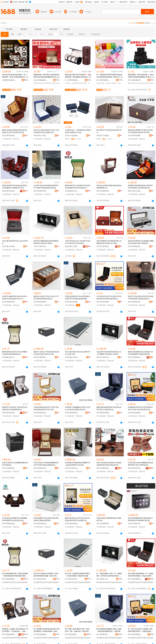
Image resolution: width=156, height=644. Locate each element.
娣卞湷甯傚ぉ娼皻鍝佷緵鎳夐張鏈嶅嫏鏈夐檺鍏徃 (104, 579)
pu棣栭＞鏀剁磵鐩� (72, 83)
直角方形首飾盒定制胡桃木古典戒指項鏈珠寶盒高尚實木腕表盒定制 (109, 464)
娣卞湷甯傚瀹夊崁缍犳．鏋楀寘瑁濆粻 (104, 634)
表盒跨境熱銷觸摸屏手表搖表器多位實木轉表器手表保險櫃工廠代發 (140, 519)
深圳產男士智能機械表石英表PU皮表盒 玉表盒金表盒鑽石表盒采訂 (78, 408)
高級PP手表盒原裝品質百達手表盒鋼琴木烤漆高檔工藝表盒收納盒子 (140, 298)
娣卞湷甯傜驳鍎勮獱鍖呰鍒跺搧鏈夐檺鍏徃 (41, 634)
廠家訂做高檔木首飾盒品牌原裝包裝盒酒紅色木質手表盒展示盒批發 (15, 131)
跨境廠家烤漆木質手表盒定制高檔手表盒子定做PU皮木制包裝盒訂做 (140, 408)
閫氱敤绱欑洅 (38, 83)
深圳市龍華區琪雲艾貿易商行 (41, 191)
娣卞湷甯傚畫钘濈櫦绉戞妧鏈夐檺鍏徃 (135, 80)
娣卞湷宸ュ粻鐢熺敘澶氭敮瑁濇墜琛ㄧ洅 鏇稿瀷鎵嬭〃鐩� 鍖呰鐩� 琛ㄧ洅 (78, 575)
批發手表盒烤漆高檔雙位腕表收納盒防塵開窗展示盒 (109, 187)
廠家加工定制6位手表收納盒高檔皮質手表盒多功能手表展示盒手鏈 (46, 353)
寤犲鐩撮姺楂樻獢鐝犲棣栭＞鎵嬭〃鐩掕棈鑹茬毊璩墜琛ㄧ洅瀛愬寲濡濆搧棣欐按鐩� (109, 630)
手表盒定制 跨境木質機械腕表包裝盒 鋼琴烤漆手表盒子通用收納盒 (141, 464)
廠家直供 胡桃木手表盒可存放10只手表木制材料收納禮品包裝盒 (46, 298)
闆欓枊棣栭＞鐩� (103, 83)
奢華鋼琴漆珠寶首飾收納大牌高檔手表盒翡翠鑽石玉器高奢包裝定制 (140, 187)
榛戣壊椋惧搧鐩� (147, 83)
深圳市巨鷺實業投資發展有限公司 (104, 191)
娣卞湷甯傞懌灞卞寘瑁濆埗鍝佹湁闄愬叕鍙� (72, 579)
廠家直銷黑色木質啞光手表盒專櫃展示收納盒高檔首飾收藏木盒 (15, 353)
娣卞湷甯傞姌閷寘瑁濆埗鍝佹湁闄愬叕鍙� (72, 634)
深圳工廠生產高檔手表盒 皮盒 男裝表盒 (15, 242)
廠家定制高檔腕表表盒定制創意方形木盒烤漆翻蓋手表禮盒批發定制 (140, 353)
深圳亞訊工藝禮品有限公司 (104, 136)
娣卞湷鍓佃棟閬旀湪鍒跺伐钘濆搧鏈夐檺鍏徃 (9, 579)
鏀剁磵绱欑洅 (48, 83)
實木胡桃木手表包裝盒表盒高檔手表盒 (109, 131)
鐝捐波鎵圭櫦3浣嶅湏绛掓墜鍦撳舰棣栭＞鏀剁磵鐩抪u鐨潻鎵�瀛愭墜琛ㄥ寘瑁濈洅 (78, 76)
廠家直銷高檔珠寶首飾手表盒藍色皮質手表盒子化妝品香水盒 (109, 408)
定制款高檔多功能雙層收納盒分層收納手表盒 (109, 519)
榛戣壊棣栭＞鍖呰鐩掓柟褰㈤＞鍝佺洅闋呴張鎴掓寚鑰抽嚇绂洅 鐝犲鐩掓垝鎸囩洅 (141, 76)
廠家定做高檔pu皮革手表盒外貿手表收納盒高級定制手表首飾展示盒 (77, 519)
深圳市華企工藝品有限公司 (41, 136)
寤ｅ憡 (26, 77)
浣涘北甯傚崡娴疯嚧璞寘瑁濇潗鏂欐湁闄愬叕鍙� (41, 80)
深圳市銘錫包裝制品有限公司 (9, 302)
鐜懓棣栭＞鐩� (115, 83)
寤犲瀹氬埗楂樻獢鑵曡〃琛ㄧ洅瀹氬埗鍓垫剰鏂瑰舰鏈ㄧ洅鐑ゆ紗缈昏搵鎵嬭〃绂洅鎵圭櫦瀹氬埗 (141, 575)
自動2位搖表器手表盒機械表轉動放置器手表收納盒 (15, 464)
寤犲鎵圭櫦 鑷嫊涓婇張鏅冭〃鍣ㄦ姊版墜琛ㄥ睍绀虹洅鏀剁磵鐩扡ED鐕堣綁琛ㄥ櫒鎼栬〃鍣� (15, 76)
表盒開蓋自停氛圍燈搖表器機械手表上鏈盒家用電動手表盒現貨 (77, 464)
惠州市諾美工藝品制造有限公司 (135, 191)
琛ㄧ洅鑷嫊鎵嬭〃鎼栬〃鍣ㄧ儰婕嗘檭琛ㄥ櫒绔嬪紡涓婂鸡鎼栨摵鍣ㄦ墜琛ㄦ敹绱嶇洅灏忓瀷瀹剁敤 (109, 575)
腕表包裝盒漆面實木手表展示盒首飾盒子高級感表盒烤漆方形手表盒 (140, 131)
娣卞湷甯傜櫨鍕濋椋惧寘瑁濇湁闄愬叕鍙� (135, 579)
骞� (26, 80)
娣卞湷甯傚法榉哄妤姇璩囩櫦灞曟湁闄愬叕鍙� (41, 579)
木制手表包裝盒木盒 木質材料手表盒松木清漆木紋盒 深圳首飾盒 (78, 242)
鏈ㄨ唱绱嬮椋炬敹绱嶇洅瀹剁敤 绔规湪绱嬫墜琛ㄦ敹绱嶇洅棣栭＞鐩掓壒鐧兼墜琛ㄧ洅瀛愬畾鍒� (46, 630)
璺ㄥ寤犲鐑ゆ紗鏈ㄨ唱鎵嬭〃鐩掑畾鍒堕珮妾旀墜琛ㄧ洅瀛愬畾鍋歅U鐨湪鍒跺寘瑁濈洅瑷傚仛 (140, 630)
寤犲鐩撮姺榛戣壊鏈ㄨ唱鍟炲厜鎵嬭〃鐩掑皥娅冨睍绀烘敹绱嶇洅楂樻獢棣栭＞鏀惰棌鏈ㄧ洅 (15, 575)
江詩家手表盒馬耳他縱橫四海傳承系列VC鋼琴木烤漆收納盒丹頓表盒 (46, 187)
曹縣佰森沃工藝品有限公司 (72, 246)
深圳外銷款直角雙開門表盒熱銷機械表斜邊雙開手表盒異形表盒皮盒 (15, 519)
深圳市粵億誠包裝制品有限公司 (135, 246)
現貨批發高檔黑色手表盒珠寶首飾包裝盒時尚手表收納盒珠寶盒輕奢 (77, 298)
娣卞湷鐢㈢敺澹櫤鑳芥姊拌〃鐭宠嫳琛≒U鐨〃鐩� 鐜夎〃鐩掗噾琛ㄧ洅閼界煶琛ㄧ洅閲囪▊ (78, 630)
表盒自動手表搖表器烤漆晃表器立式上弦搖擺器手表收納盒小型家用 (109, 353)
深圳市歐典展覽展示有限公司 (41, 302)
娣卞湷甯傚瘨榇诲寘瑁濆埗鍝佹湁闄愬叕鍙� (9, 634)
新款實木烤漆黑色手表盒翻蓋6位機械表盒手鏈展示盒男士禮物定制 (141, 242)
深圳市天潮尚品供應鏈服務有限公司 (41, 246)
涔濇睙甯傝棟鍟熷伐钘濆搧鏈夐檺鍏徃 (9, 80)
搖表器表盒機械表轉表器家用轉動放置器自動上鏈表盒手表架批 (46, 242)
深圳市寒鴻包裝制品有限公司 (9, 191)
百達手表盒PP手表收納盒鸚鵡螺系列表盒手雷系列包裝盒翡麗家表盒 (46, 464)
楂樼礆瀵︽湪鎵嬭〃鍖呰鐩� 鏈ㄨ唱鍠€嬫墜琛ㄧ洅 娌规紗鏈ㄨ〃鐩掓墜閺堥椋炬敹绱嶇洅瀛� (15, 630)
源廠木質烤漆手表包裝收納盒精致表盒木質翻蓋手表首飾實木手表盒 (15, 187)
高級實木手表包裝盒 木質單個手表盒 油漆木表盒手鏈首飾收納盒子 (15, 408)
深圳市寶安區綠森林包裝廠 (9, 136)
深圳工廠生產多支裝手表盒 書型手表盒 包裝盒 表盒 (78, 353)
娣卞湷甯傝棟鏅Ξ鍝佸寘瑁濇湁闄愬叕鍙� (104, 80)
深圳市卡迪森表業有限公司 (72, 136)
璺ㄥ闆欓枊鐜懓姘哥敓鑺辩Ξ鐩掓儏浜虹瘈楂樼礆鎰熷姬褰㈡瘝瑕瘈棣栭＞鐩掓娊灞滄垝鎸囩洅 (109, 76)
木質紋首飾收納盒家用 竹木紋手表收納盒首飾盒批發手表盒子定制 (46, 408)
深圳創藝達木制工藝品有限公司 (72, 191)
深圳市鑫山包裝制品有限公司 (9, 246)
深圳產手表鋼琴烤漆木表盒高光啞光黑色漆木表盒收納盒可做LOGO (15, 298)
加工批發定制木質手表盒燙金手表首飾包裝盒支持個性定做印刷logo (109, 298)
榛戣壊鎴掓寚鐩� (134, 83)
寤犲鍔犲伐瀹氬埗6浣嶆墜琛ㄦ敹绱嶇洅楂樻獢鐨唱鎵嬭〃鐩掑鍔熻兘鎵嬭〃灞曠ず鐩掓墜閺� (46, 575)
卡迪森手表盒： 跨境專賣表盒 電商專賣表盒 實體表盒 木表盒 (78, 131)
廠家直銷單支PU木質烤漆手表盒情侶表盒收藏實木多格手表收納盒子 (78, 187)
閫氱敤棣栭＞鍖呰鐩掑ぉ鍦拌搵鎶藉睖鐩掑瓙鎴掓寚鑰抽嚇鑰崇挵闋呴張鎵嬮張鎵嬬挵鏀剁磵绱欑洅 (46, 76)
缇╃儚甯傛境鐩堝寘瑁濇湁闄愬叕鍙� (72, 80)
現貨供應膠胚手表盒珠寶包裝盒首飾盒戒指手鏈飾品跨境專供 (46, 519)
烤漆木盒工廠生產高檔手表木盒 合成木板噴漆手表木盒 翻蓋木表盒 (46, 131)
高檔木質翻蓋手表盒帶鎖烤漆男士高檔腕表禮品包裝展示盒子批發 (109, 242)
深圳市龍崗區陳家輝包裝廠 (135, 136)
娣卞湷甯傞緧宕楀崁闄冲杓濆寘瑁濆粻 (135, 634)
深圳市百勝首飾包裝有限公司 (104, 246)
